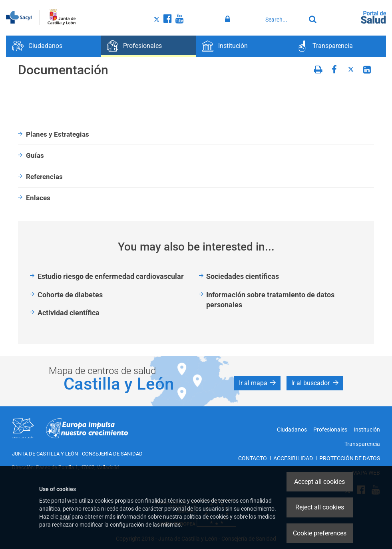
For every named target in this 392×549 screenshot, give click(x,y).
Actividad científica (69, 313)
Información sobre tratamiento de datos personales (270, 300)
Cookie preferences (320, 533)
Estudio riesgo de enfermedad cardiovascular (111, 276)
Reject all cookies (320, 507)
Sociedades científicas (243, 276)
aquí (65, 517)
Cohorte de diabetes (70, 295)
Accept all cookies (319, 482)
